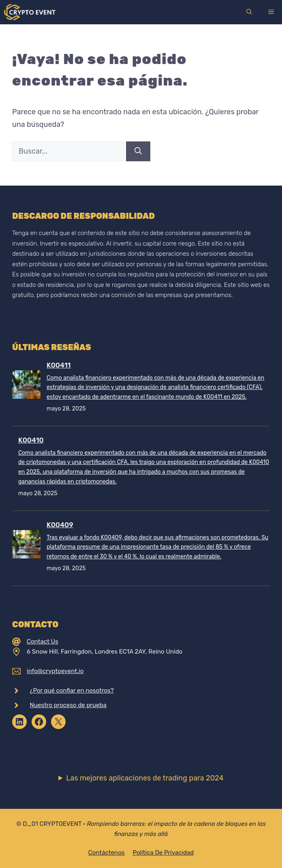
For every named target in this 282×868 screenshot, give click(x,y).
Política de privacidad (163, 853)
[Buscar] (138, 151)
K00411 (59, 365)
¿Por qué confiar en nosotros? (72, 691)
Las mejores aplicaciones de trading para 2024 (145, 778)
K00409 (60, 525)
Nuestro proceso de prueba (68, 705)
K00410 (31, 440)
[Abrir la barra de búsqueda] (249, 12)
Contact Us (43, 641)
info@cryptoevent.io (55, 671)
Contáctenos (107, 853)
